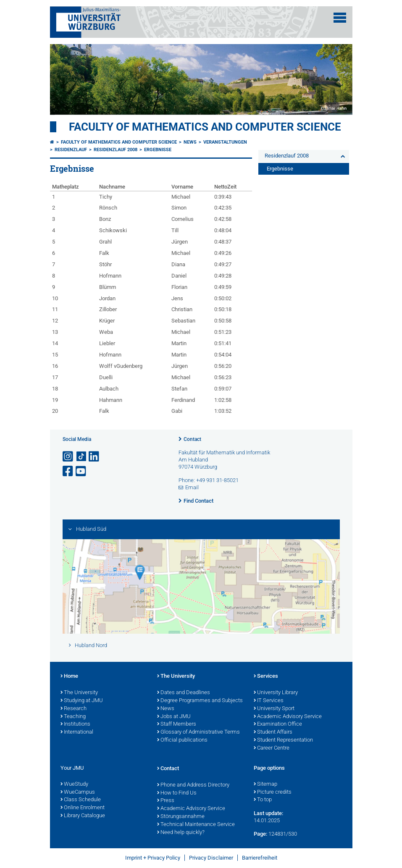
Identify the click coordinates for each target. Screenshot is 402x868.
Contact (192, 439)
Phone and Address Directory (193, 785)
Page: (260, 834)
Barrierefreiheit (260, 858)
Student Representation (283, 740)
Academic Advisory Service (288, 717)
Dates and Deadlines (184, 693)
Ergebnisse (158, 150)
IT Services (269, 701)
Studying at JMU (82, 701)
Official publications (182, 740)
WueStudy (74, 784)
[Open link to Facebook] (68, 471)
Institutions (75, 724)
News (190, 142)
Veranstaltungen (225, 142)
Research (74, 709)
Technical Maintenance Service (196, 825)
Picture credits (273, 792)
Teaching (73, 717)
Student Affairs (273, 732)
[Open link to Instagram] (68, 457)
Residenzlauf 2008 (116, 150)
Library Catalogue (83, 816)
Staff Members (177, 724)
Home (69, 677)
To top (263, 800)
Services (266, 677)
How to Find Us (177, 793)
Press (166, 801)
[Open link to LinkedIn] (95, 457)
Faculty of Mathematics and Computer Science (205, 127)
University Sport (274, 709)
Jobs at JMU (174, 717)
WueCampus (78, 792)
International (77, 732)
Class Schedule (81, 800)
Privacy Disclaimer (211, 858)
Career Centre (272, 748)
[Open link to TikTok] (81, 457)
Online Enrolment (83, 808)
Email (192, 487)
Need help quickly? (181, 833)
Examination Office (278, 724)
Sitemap (265, 784)
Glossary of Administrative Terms (198, 732)
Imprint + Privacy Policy (153, 858)
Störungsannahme (181, 817)
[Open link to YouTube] (81, 471)
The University (79, 693)
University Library (276, 693)
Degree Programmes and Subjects (200, 701)
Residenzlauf (71, 150)
